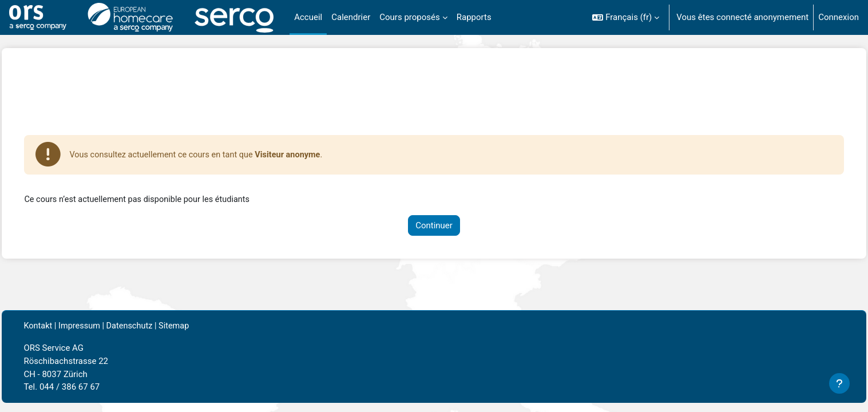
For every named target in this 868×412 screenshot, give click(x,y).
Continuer (434, 226)
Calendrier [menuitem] (351, 17)
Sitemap (205, 327)
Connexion (839, 17)
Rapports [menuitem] (474, 17)
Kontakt (64, 327)
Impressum (107, 327)
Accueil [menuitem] (308, 17)
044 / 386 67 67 (95, 387)
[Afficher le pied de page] (839, 383)
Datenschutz (158, 327)
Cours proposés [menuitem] (409, 17)
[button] (626, 17)
